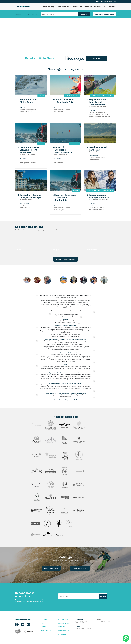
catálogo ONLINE (80, 568)
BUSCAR (84, 14)
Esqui (53, 7)
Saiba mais (97, 58)
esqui (43, 623)
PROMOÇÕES (98, 7)
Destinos (45, 620)
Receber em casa (51, 568)
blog (106, 7)
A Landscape (78, 7)
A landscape (63, 620)
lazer (43, 627)
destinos (46, 7)
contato (62, 627)
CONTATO (112, 7)
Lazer (59, 7)
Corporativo (88, 7)
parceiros (62, 634)
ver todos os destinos (104, 14)
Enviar (103, 596)
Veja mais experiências (65, 259)
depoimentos (64, 623)
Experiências (67, 7)
